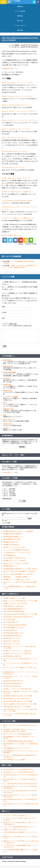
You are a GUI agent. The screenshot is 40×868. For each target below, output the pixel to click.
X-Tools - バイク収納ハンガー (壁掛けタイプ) (18, 218)
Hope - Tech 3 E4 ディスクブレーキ (15, 138)
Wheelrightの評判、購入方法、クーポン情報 (17, 707)
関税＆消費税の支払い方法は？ (13, 539)
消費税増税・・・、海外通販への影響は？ (16, 577)
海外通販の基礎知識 (8, 527)
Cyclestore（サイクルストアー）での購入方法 (17, 653)
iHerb (5, 403)
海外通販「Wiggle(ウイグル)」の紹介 (14, 598)
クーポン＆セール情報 (9, 721)
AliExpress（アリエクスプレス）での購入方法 (17, 651)
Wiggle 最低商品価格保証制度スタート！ (16, 609)
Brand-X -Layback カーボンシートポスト (16, 129)
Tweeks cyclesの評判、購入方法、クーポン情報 (18, 701)
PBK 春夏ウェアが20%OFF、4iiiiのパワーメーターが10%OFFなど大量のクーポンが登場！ (19, 730)
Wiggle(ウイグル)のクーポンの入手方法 (15, 603)
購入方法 (20, 21)
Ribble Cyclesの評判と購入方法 (13, 683)
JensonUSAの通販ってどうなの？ (13, 628)
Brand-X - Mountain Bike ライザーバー (16, 105)
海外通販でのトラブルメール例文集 (14, 561)
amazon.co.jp (7, 424)
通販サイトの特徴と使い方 (10, 594)
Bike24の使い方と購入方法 (11, 641)
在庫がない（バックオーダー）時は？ (15, 547)
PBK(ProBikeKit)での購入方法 (12, 656)
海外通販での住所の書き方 (11, 545)
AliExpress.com (8, 409)
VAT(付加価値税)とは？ (10, 555)
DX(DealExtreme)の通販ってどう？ (14, 633)
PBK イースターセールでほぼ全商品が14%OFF (18, 734)
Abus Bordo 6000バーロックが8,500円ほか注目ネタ (19, 769)
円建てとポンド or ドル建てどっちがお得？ (16, 563)
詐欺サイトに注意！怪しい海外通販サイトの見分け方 (19, 571)
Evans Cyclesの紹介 (9, 620)
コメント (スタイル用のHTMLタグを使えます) (17, 326)
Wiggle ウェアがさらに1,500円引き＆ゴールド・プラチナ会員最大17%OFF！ (21, 266)
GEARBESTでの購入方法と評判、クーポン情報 (18, 696)
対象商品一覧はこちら (11, 68)
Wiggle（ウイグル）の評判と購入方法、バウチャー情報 (20, 601)
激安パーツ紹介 (7, 765)
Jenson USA (7, 384)
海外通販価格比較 (7, 436)
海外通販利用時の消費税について (13, 537)
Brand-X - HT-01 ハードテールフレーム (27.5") (19, 111)
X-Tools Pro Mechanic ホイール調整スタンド (18, 192)
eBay (5, 415)
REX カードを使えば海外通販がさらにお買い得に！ (19, 574)
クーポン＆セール (20, 25)
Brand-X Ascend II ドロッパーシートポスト (17, 96)
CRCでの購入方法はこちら (12, 235)
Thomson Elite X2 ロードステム (13, 168)
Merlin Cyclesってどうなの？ (12, 644)
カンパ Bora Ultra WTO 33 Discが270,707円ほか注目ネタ (20, 784)
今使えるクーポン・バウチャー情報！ (13, 455)
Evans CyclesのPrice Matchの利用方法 (15, 625)
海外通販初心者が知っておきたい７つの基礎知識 (18, 531)
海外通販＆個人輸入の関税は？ (13, 534)
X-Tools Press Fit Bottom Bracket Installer (17, 200)
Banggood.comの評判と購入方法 (13, 681)
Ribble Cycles (8, 391)
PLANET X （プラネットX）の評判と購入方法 (17, 689)
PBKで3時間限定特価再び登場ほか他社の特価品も (18, 741)
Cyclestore (7, 378)
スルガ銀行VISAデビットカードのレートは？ (17, 553)
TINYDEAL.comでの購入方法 (12, 686)
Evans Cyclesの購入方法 (11, 622)
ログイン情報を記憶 (10, 324)
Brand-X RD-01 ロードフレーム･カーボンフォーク (20, 120)
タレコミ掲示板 (20, 11)
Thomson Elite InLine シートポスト (15, 151)
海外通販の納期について (11, 566)
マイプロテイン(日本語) (10, 397)
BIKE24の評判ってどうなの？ (12, 638)
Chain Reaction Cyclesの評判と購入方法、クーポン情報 (20, 614)
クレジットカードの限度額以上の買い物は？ (17, 550)
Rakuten (6, 428)
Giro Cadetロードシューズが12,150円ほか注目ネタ (19, 772)
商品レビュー (6, 811)
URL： (4, 318)
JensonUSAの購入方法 (10, 630)
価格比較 (20, 6)
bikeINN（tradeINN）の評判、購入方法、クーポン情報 (20, 704)
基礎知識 (20, 16)
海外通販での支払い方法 (11, 542)
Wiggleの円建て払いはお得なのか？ (14, 606)
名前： (4, 307)
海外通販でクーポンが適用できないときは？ (17, 579)
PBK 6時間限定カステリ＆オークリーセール (17, 748)
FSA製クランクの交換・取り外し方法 (15, 830)
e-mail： (5, 312)
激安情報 (20, 30)
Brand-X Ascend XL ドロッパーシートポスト (18, 83)
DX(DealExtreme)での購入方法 (13, 636)
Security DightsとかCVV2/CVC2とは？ (15, 558)
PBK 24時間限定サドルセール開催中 (14, 760)
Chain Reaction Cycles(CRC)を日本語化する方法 (18, 617)
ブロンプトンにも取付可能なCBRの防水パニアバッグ (19, 827)
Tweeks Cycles (8, 366)
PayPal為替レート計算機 (10, 478)
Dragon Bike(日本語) (10, 372)
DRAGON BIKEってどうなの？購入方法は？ (17, 699)
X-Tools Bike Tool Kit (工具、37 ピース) (16, 178)
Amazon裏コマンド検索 (9, 462)
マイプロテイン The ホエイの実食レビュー (16, 815)
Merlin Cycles (8, 360)
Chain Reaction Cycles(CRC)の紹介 (14, 611)
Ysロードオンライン (9, 419)
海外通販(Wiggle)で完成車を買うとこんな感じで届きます (21, 569)
